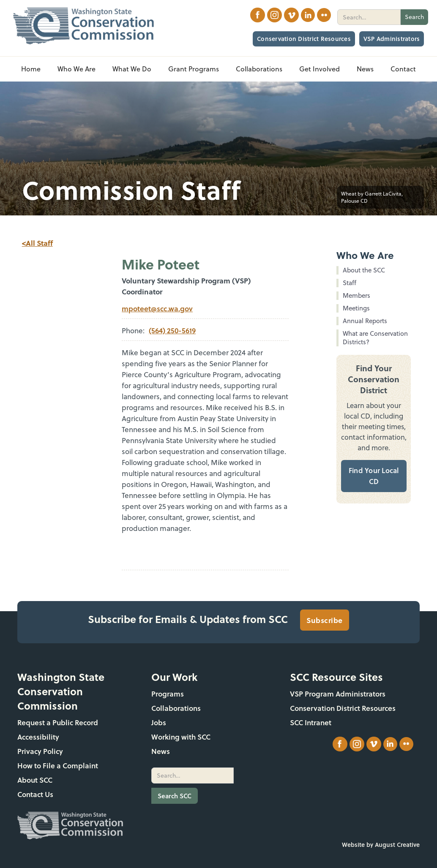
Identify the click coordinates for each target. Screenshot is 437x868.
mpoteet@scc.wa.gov (157, 309)
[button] (76, 69)
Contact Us (35, 794)
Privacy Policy (40, 751)
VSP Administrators (392, 39)
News (161, 751)
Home (31, 69)
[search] (369, 17)
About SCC (35, 780)
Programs (168, 694)
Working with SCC (181, 737)
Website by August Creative (381, 845)
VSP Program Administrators (338, 694)
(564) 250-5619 (172, 331)
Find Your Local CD (374, 476)
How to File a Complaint (58, 766)
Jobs (159, 722)
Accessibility (38, 737)
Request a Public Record (58, 722)
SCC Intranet (311, 722)
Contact (403, 69)
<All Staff (37, 243)
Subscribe (325, 620)
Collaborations (176, 708)
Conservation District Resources (304, 39)
